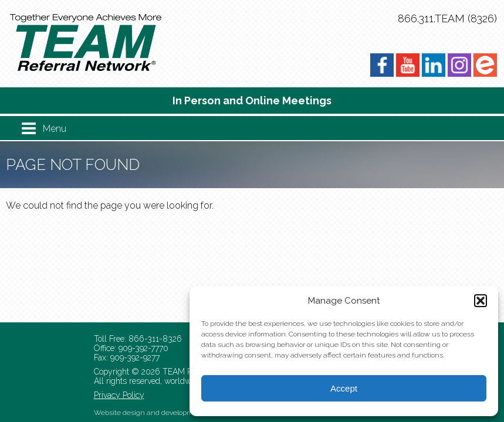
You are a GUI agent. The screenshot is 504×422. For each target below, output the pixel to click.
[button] (481, 301)
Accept (344, 388)
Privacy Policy (119, 395)
